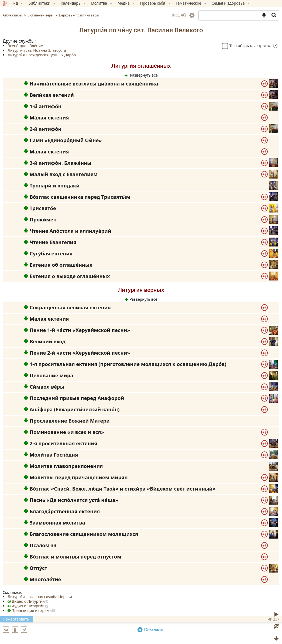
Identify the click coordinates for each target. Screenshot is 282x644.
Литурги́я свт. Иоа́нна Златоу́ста (37, 50)
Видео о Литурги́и (28, 601)
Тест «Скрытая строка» (247, 46)
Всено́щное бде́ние (25, 46)
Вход (179, 15)
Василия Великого (175, 30)
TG (151, 628)
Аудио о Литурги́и (28, 606)
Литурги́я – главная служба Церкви (40, 597)
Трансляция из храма (32, 610)
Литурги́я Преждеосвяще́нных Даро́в (42, 55)
